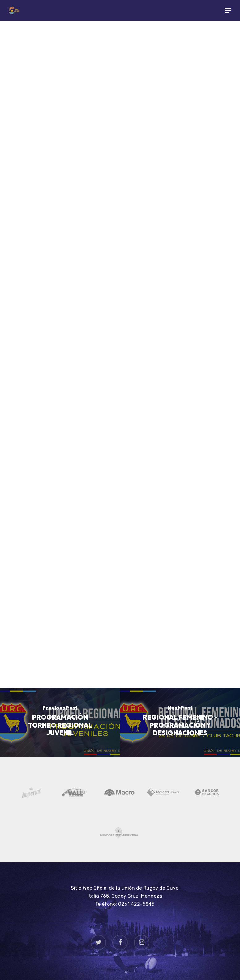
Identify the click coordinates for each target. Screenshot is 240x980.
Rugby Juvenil (78, 40)
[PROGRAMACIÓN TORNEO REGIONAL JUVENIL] (60, 722)
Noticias (41, 40)
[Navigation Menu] (228, 11)
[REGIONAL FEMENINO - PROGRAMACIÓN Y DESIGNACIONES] (180, 722)
